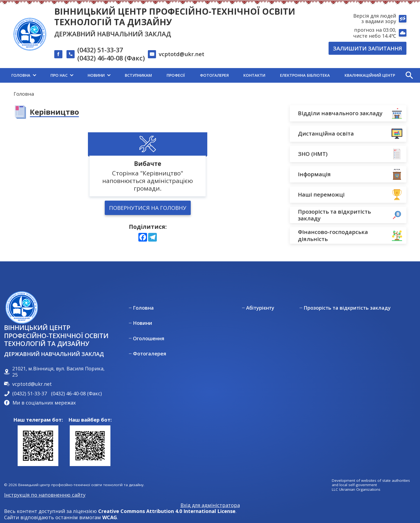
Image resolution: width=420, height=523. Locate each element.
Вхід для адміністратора (210, 505)
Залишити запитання (367, 48)
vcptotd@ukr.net (182, 54)
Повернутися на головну (148, 208)
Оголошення (149, 338)
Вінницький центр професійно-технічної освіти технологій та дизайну (175, 17)
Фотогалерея (150, 354)
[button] (409, 75)
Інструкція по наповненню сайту (45, 495)
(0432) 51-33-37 (100, 50)
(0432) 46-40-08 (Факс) (111, 58)
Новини (143, 323)
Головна (24, 94)
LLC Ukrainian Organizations (356, 490)
